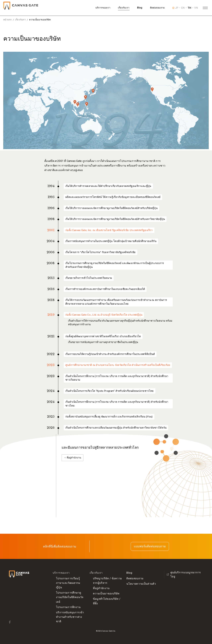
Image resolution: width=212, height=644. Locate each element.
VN (196, 8)
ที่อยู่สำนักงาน (101, 588)
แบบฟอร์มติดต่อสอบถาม (150, 546)
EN (183, 8)
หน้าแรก (7, 20)
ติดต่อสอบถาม (157, 8)
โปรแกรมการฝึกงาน (68, 607)
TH (189, 8)
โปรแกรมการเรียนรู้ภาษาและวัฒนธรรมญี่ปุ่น (68, 583)
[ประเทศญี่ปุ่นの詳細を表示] (93, 91)
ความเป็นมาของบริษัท (106, 593)
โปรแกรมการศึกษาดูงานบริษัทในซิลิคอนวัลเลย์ (70, 597)
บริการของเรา (103, 8)
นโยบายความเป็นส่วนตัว (141, 584)
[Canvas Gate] (21, 6)
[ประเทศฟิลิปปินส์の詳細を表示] (87, 104)
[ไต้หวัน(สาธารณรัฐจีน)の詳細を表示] (85, 98)
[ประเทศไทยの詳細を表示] (75, 102)
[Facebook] (10, 622)
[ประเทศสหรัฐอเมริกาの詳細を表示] (152, 90)
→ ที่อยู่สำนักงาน (73, 458)
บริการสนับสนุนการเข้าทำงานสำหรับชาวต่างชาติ (70, 617)
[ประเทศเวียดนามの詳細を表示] (78, 105)
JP (177, 8)
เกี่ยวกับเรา (124, 8)
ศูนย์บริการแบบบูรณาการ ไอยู (184, 575)
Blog (140, 8)
